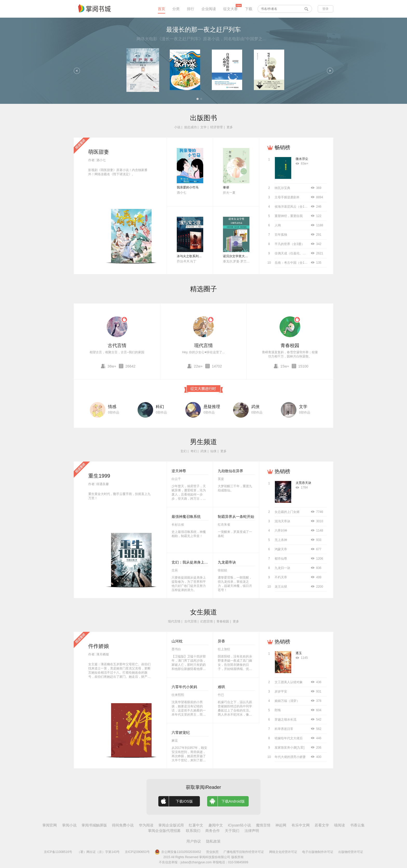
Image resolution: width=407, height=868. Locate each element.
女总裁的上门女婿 (287, 512)
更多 (230, 127)
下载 (249, 9)
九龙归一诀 (282, 568)
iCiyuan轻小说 (239, 825)
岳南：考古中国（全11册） (293, 263)
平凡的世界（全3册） (290, 244)
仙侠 (213, 451)
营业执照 (212, 852)
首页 (161, 9)
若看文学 (322, 825)
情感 (112, 407)
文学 (203, 127)
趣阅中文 (216, 825)
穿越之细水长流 (286, 720)
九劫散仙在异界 (230, 471)
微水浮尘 (302, 159)
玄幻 (184, 451)
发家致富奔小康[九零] (290, 748)
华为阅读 (146, 825)
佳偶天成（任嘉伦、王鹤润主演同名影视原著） (307, 253)
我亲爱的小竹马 (188, 187)
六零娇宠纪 (181, 733)
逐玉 (299, 653)
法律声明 (252, 831)
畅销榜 (282, 147)
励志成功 (191, 127)
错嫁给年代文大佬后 (289, 738)
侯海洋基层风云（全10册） (293, 207)
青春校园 (290, 345)
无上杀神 (281, 540)
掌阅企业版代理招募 (164, 831)
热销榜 (282, 471)
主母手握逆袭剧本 (287, 197)
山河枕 (177, 641)
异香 (221, 641)
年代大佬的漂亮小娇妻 (290, 757)
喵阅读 (340, 825)
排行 (191, 9)
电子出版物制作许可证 (318, 852)
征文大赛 (230, 9)
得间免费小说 (123, 825)
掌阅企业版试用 (171, 825)
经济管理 (216, 127)
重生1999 (99, 476)
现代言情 (203, 345)
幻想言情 (207, 621)
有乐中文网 (301, 825)
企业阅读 (209, 9)
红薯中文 (196, 825)
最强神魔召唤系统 (186, 517)
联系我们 (193, 831)
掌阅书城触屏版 (94, 825)
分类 (176, 9)
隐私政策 (213, 841)
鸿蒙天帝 (281, 549)
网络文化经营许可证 (283, 852)
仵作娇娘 (99, 646)
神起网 (281, 825)
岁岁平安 (281, 691)
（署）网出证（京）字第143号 (98, 852)
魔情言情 (263, 825)
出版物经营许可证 (351, 852)
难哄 (221, 687)
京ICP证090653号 (137, 852)
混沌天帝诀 (282, 521)
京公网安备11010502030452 (178, 852)
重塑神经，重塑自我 (289, 216)
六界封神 (281, 531)
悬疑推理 (212, 407)
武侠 (255, 407)
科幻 (160, 407)
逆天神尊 (179, 471)
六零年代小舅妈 (184, 687)
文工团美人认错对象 (289, 682)
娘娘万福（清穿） (287, 701)
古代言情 (117, 345)
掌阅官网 (50, 825)
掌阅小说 (69, 825)
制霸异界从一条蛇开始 (236, 517)
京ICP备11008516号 (58, 852)
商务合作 (213, 831)
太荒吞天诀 (303, 483)
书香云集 (357, 825)
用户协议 (194, 841)
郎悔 (278, 710)
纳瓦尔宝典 (282, 188)
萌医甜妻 (99, 152)
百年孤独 (281, 235)
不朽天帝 (281, 577)
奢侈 (226, 187)
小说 (177, 127)
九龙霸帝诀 (227, 562)
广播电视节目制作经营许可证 (244, 852)
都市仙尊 (281, 559)
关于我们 (232, 831)
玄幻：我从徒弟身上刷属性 (193, 562)
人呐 (278, 225)
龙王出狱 (281, 587)
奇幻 (194, 451)
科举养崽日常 (284, 729)
